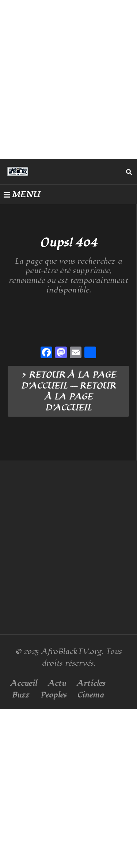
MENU (22, 195)
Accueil (24, 683)
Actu (57, 683)
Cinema (91, 695)
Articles (91, 683)
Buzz (20, 695)
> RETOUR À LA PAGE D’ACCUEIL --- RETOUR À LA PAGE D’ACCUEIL (68, 391)
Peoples (53, 695)
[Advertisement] (68, 79)
